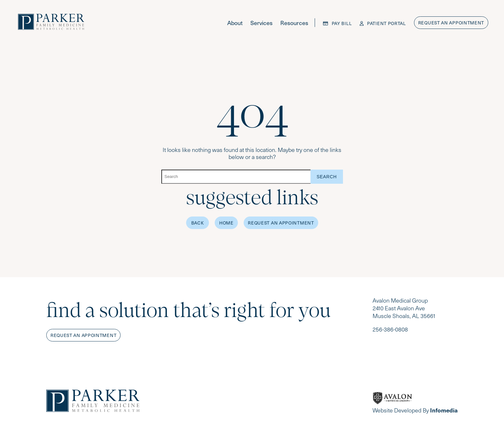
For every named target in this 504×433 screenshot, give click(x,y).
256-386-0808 (390, 329)
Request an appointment (451, 23)
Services (261, 23)
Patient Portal (383, 23)
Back (198, 223)
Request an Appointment (281, 223)
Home (226, 223)
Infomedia (444, 410)
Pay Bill (337, 23)
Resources (294, 23)
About (235, 23)
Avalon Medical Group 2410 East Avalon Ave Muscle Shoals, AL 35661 (404, 308)
